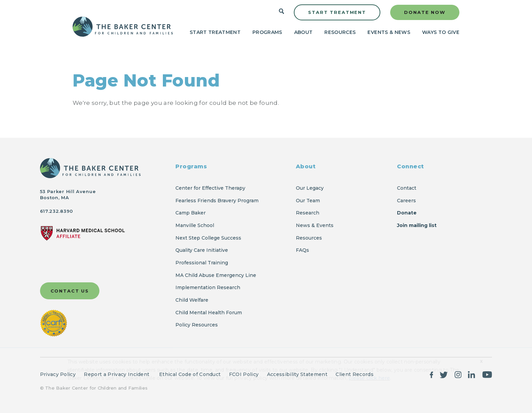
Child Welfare (192, 300)
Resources (340, 32)
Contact (407, 188)
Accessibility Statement (297, 374)
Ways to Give (441, 32)
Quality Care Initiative (202, 250)
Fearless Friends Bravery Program (217, 201)
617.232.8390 (56, 211)
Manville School (195, 225)
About (303, 32)
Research (308, 213)
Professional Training (202, 263)
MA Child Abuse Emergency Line (216, 275)
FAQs (302, 250)
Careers (406, 201)
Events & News (389, 32)
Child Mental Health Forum (209, 313)
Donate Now (425, 12)
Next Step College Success (208, 238)
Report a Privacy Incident (117, 374)
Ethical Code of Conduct (190, 374)
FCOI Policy (244, 374)
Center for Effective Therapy (210, 188)
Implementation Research (208, 287)
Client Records (354, 374)
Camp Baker (191, 213)
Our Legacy (310, 188)
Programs (267, 32)
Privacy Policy (58, 374)
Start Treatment (337, 12)
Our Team (308, 201)
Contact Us (70, 291)
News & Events (315, 225)
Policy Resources (197, 325)
